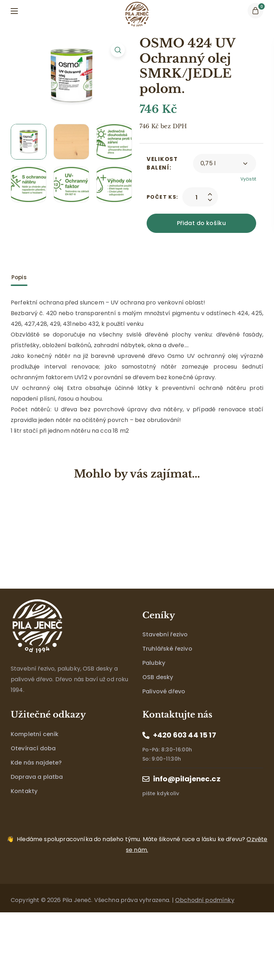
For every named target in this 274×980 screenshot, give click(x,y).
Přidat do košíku (201, 223)
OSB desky (158, 677)
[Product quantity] (197, 197)
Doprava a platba (37, 777)
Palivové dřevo (164, 691)
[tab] (19, 277)
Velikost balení (162, 163)
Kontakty (24, 791)
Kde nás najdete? (36, 763)
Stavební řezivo (165, 634)
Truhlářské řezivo (167, 649)
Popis (19, 277)
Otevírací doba (33, 748)
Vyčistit (248, 179)
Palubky (154, 663)
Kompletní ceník (35, 734)
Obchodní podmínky (205, 900)
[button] (255, 11)
